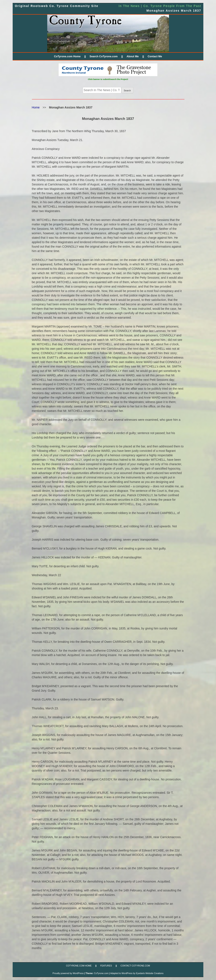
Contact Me (155, 56)
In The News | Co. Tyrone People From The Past (160, 6)
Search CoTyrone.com (103, 56)
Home (36, 107)
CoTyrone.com (101, 973)
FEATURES (106, 966)
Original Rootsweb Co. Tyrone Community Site (57, 6)
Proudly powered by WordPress (68, 973)
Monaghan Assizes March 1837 (174, 11)
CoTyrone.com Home (67, 56)
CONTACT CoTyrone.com (135, 966)
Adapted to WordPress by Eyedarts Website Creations (137, 973)
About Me (133, 56)
